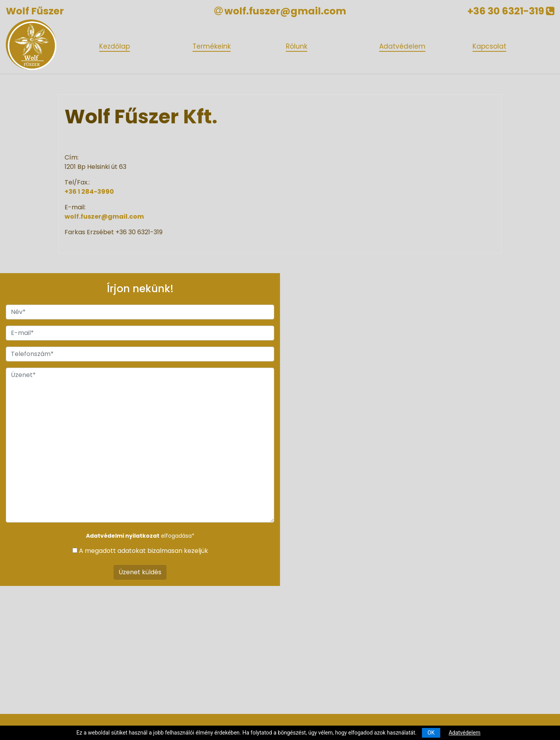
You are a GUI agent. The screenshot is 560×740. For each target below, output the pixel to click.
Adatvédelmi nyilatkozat (123, 536)
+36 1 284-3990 (89, 192)
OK (431, 733)
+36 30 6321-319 (511, 11)
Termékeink (212, 46)
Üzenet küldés (140, 572)
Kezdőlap (115, 46)
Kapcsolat (489, 46)
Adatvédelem (402, 46)
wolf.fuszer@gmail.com (285, 11)
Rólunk (297, 46)
